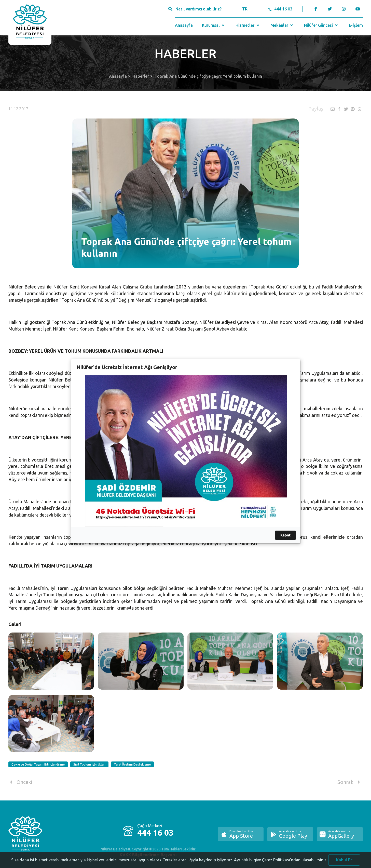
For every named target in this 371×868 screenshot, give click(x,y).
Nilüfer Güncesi (321, 25)
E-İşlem (356, 25)
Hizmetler (248, 25)
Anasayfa (184, 25)
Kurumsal (214, 25)
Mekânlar (282, 25)
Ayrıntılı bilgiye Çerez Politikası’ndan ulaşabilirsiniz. (281, 863)
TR (245, 9)
